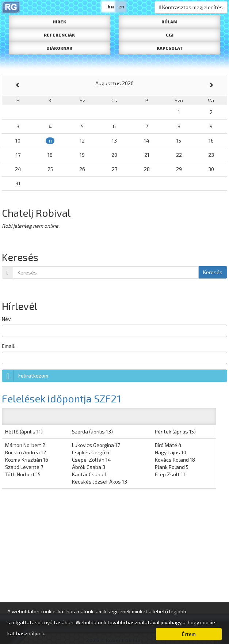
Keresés (213, 272)
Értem (189, 634)
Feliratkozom (25, 376)
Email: (9, 346)
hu (111, 6)
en (121, 6)
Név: (7, 319)
